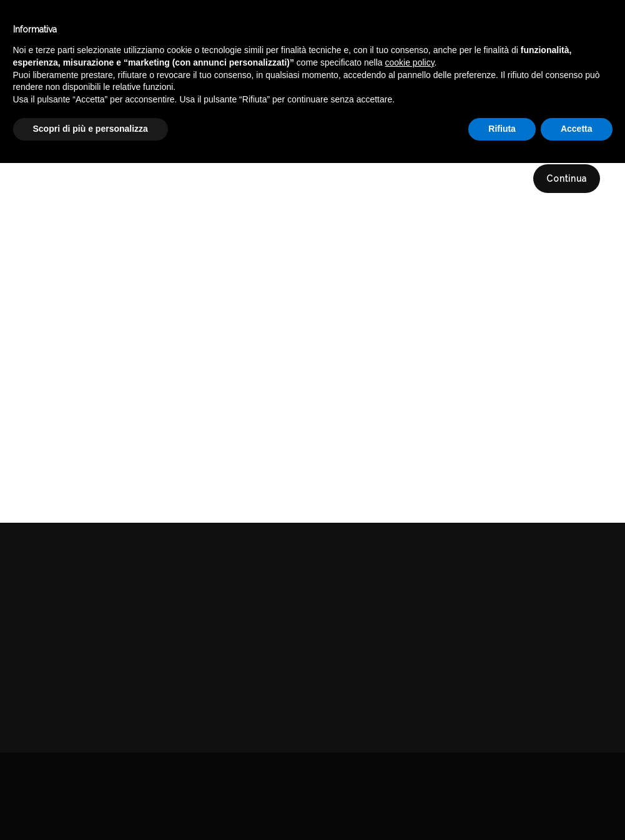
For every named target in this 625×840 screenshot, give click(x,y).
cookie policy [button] (409, 739)
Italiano (515, 27)
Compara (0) (62, 135)
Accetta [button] (577, 806)
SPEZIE (600, 90)
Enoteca (140, 30)
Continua (567, 179)
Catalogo (285, 30)
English (516, 42)
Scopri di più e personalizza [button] (91, 806)
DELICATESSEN (535, 90)
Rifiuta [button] (502, 806)
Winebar (211, 30)
